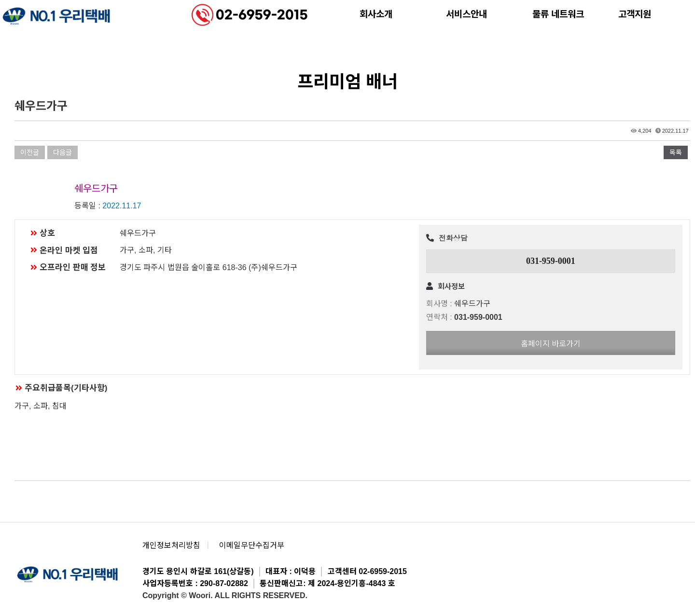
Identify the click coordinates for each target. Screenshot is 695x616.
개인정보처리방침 (171, 545)
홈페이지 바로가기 (551, 344)
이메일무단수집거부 (252, 545)
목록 (676, 152)
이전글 (30, 152)
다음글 (63, 152)
